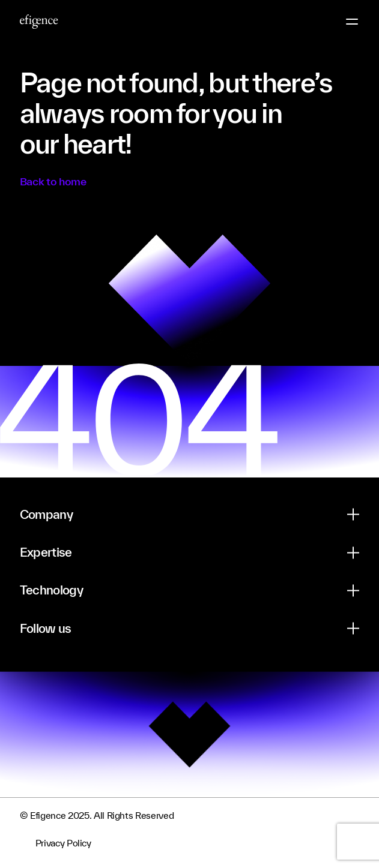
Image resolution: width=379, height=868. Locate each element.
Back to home (53, 181)
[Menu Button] (352, 22)
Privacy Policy (63, 843)
